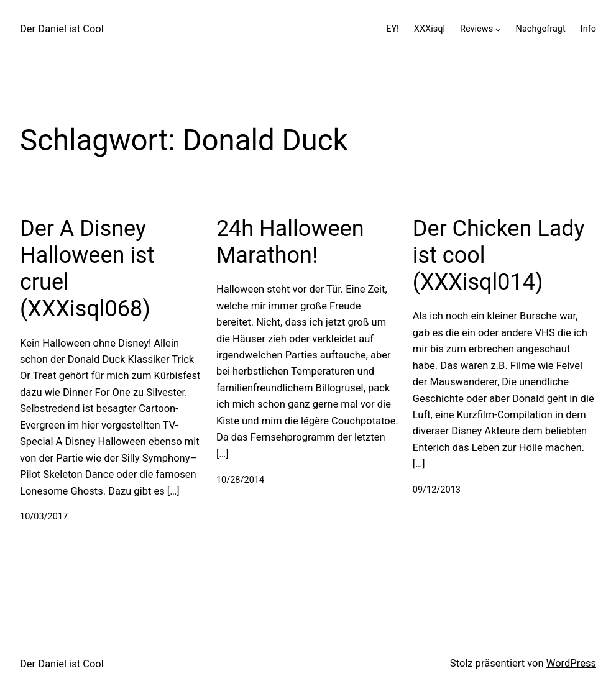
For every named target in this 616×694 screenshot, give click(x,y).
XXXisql (430, 29)
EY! (393, 29)
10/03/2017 (44, 517)
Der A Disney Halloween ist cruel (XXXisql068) (87, 269)
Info (588, 29)
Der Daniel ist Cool (62, 29)
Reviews (476, 29)
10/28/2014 (240, 480)
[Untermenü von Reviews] (498, 29)
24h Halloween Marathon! (290, 242)
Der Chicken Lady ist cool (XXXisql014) (499, 255)
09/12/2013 (437, 490)
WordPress (571, 663)
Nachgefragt (541, 29)
